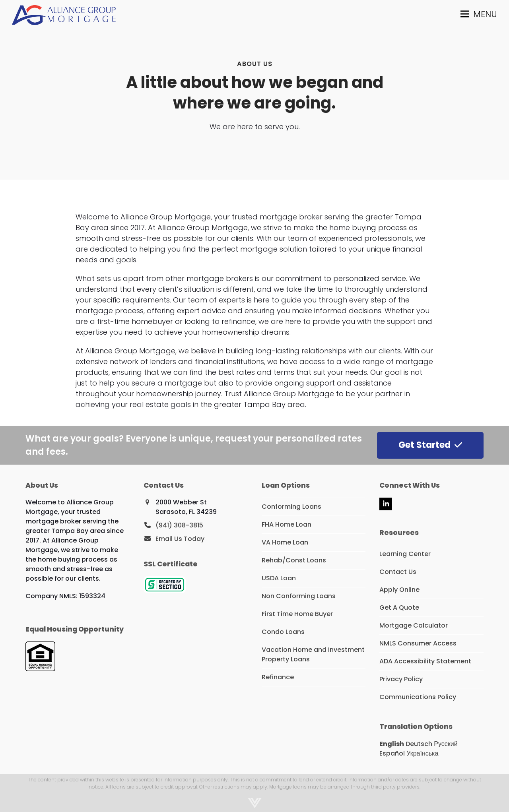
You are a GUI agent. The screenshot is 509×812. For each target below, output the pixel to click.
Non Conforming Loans (299, 596)
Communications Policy (418, 697)
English (392, 744)
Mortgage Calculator (414, 625)
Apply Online (399, 590)
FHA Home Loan (287, 524)
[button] (479, 14)
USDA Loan (279, 578)
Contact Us (398, 572)
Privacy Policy (401, 679)
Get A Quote (399, 608)
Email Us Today (180, 539)
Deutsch (419, 744)
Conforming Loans (291, 507)
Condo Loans (283, 632)
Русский (446, 744)
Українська (422, 753)
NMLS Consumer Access (418, 643)
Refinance (278, 677)
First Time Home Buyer (297, 614)
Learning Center (405, 554)
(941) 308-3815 (179, 525)
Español (392, 753)
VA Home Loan (285, 542)
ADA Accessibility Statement (425, 661)
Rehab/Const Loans (294, 560)
